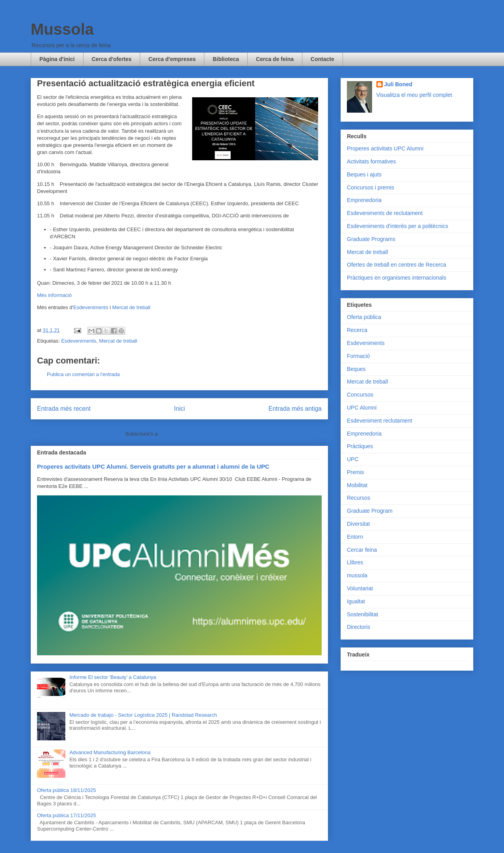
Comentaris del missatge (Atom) (197, 434)
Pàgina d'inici (57, 59)
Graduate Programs (371, 239)
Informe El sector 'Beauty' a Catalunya (113, 677)
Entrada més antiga (295, 409)
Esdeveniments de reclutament (385, 213)
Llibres (355, 562)
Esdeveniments (91, 307)
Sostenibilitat (362, 614)
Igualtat (356, 601)
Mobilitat (357, 485)
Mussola (62, 29)
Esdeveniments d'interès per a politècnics (397, 226)
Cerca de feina (275, 59)
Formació (358, 356)
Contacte (322, 59)
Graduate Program (370, 511)
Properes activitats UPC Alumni (385, 148)
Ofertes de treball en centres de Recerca (397, 265)
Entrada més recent (64, 409)
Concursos (360, 395)
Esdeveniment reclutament (380, 421)
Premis (356, 472)
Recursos (359, 498)
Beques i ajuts (364, 174)
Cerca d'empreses (172, 59)
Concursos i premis (371, 187)
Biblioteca (226, 59)
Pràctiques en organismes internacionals (397, 278)
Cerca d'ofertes (112, 59)
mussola (357, 575)
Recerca (357, 330)
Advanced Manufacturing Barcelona (110, 752)
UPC (353, 459)
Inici (180, 409)
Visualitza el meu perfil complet (414, 95)
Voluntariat (360, 588)
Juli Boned (398, 84)
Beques (356, 369)
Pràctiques (360, 446)
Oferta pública (364, 317)
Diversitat (358, 524)
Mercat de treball (131, 307)
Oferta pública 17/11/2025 (67, 815)
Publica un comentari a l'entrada (83, 374)
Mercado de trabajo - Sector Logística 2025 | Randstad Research (143, 715)
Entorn (355, 537)
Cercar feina (362, 550)
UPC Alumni (362, 408)
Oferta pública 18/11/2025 (67, 790)
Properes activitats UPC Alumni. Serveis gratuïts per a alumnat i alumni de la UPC (153, 466)
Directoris (359, 627)
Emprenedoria (364, 200)
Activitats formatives (371, 161)
